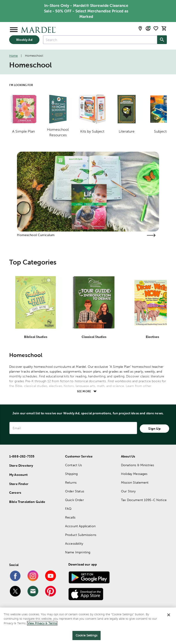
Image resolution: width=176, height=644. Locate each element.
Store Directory (21, 466)
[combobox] (100, 40)
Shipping (71, 474)
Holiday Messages (134, 474)
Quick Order (74, 500)
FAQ (68, 509)
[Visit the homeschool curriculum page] (151, 235)
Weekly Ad (24, 40)
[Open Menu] (14, 30)
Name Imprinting (78, 552)
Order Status (75, 491)
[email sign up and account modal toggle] (148, 28)
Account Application (80, 526)
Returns (71, 482)
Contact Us (74, 465)
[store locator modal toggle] (140, 28)
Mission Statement (135, 482)
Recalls (70, 517)
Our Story (128, 491)
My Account (18, 475)
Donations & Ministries (137, 465)
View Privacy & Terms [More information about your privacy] (42, 623)
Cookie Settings (87, 635)
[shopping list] (156, 28)
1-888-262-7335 (22, 456)
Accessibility (74, 544)
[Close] (169, 615)
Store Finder (19, 484)
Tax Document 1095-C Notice (144, 500)
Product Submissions (81, 535)
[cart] (164, 28)
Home (14, 56)
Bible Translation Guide (27, 502)
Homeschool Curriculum (36, 235)
